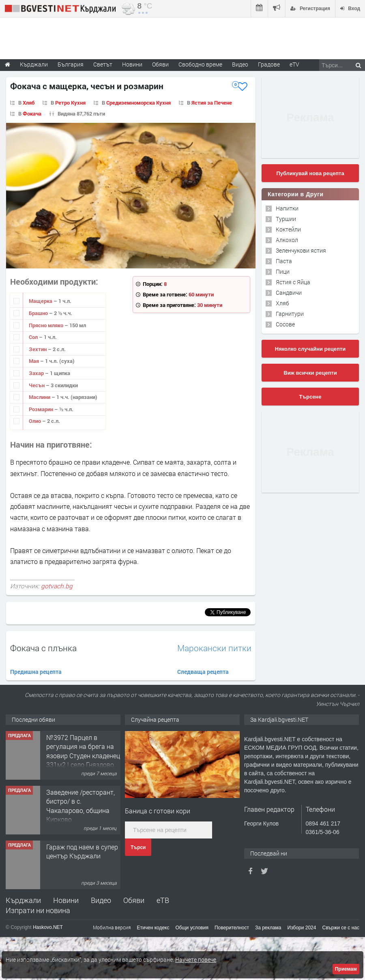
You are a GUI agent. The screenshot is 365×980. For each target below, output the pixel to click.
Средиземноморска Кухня (138, 103)
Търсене (310, 397)
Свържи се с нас (341, 928)
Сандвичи (289, 293)
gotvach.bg (57, 586)
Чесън (37, 385)
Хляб (29, 103)
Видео (101, 900)
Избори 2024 (302, 928)
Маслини (40, 397)
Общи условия (192, 928)
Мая (34, 361)
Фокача (32, 114)
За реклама (268, 928)
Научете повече (196, 960)
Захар (37, 373)
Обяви (134, 900)
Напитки (287, 208)
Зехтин (38, 349)
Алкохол (287, 240)
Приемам (346, 969)
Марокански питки (214, 648)
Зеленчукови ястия (301, 250)
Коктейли (288, 229)
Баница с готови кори (158, 811)
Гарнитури (290, 314)
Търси (138, 847)
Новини (132, 64)
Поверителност (232, 928)
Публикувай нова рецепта (310, 173)
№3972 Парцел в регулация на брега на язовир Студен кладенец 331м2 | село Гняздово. (83, 751)
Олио (35, 421)
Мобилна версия (112, 927)
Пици (283, 271)
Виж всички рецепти (310, 373)
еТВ (163, 900)
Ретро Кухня (70, 103)
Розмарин (42, 409)
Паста (284, 261)
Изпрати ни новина (38, 910)
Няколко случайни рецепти (310, 349)
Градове (269, 64)
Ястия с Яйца (293, 282)
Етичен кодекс (153, 928)
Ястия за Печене (212, 103)
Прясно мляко (47, 325)
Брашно (39, 313)
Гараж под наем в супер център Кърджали (82, 851)
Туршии (286, 219)
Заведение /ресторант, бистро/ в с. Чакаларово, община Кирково (81, 806)
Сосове (285, 324)
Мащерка (41, 301)
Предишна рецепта (36, 672)
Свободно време (200, 64)
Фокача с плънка (43, 648)
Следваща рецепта (203, 672)
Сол (34, 337)
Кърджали (23, 900)
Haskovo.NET (48, 927)
